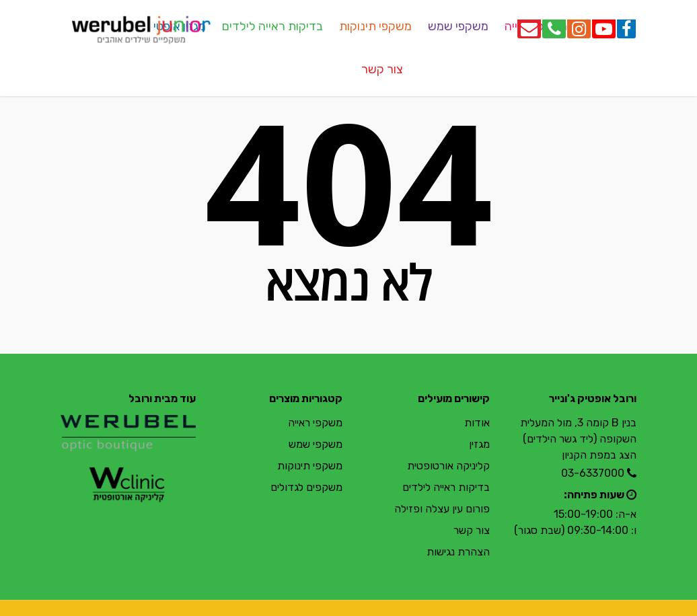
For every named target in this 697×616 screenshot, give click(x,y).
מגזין (479, 444)
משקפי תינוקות (375, 26)
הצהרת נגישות (458, 552)
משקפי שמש (458, 26)
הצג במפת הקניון (599, 455)
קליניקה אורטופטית (448, 466)
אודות (477, 423)
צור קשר (382, 69)
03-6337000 (593, 473)
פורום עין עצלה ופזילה (442, 509)
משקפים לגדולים (306, 487)
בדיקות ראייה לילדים (272, 26)
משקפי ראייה (315, 423)
